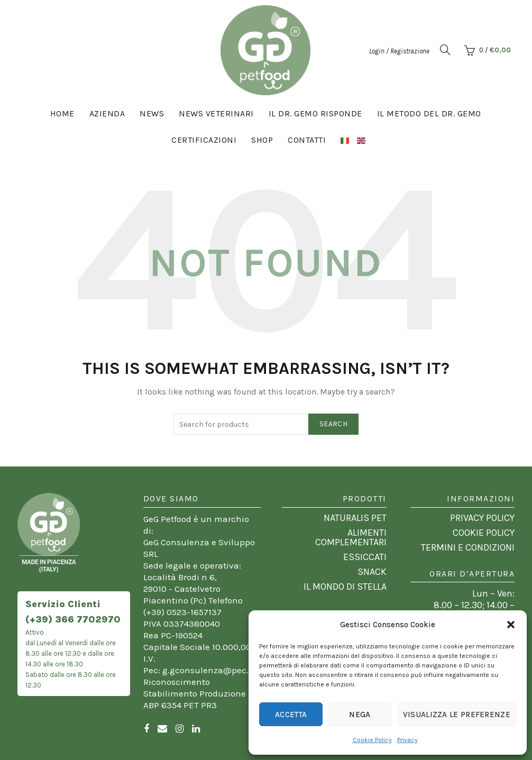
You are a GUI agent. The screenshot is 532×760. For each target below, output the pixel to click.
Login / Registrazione (399, 51)
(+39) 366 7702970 (73, 619)
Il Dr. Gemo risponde (315, 113)
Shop (262, 140)
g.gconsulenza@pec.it (208, 670)
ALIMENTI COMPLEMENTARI (351, 537)
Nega (360, 715)
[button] (511, 625)
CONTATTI (307, 140)
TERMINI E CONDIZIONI (468, 547)
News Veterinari (216, 113)
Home (62, 113)
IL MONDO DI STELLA (345, 587)
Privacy (407, 740)
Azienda (107, 113)
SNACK (372, 572)
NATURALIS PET (355, 518)
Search (333, 424)
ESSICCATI (365, 557)
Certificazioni (204, 140)
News (152, 113)
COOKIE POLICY (484, 533)
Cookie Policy (372, 740)
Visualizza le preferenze (457, 715)
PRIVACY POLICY (482, 518)
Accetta (291, 715)
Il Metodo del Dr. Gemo (429, 113)
